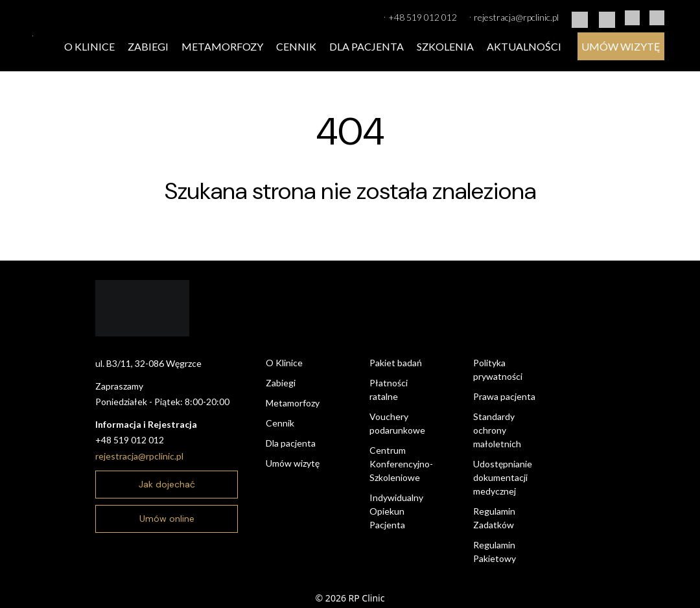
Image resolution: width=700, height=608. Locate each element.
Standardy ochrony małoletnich (497, 430)
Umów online (167, 519)
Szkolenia (445, 46)
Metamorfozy (222, 46)
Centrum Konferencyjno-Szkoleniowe (401, 464)
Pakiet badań (396, 363)
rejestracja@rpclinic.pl (514, 17)
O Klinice (89, 46)
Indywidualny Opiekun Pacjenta (396, 511)
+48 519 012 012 (421, 17)
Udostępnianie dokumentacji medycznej (503, 477)
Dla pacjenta (367, 46)
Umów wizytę (621, 46)
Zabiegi (148, 46)
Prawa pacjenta (504, 396)
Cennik (296, 46)
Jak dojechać (167, 484)
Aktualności (524, 46)
